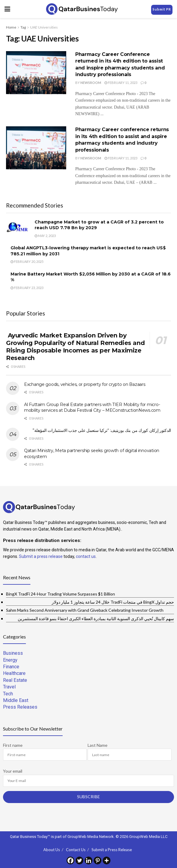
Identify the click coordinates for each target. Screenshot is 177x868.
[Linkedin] (88, 860)
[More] (107, 860)
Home (11, 27)
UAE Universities (44, 27)
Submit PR (162, 9)
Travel (9, 687)
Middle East (16, 700)
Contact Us (76, 850)
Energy (10, 660)
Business (13, 653)
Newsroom (91, 83)
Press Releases (20, 707)
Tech (8, 694)
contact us (86, 556)
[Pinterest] (98, 860)
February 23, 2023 (27, 288)
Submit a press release (41, 556)
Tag (23, 27)
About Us (52, 850)
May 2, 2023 (45, 236)
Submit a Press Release (112, 850)
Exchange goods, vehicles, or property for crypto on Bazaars (85, 384)
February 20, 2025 (27, 262)
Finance (11, 667)
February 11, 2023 (121, 83)
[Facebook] (70, 860)
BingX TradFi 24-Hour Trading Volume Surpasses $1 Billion (61, 594)
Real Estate (15, 680)
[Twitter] (79, 860)
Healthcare (14, 673)
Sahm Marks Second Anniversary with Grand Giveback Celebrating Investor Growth (85, 610)
